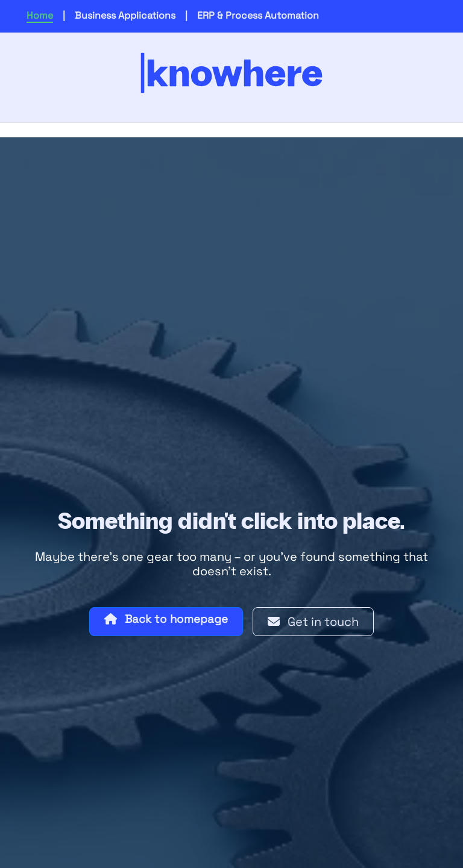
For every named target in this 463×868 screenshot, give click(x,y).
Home (40, 15)
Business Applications (125, 15)
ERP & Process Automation (258, 15)
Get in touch (313, 622)
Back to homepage (166, 619)
